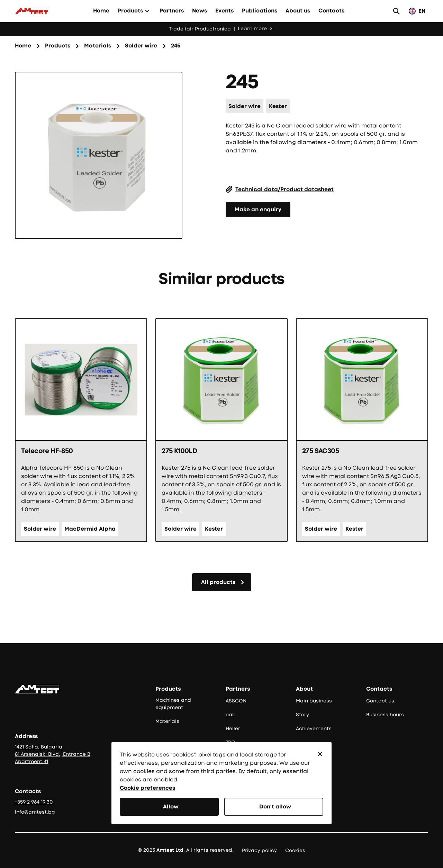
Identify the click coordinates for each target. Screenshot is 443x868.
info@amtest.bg (35, 812)
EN (422, 11)
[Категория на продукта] (141, 46)
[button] (320, 754)
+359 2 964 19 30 (34, 802)
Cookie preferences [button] (147, 788)
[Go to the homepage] (37, 689)
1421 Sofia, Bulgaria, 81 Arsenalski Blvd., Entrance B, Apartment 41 (53, 754)
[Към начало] (31, 11)
